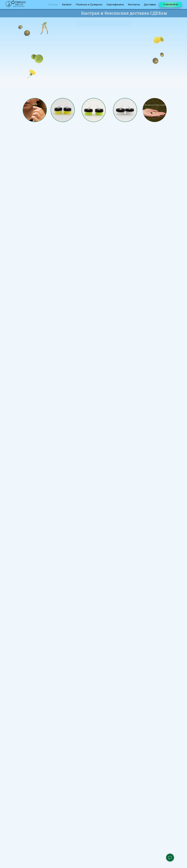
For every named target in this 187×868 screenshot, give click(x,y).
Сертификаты (115, 5)
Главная (53, 5)
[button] (155, 110)
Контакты (134, 5)
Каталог (67, 5)
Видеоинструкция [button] (155, 105)
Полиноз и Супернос (89, 5)
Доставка (150, 5)
